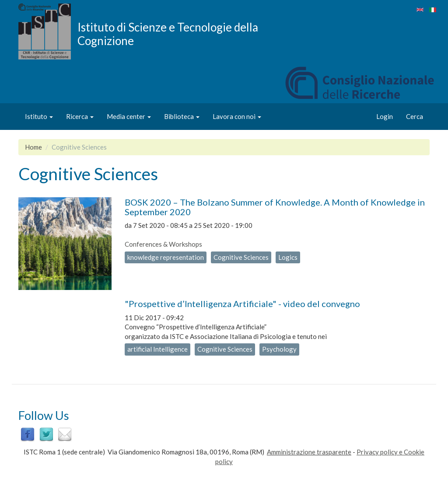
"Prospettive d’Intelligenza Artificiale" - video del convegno (242, 304)
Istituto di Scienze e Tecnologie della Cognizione (168, 34)
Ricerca (80, 116)
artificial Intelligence (157, 349)
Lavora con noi (237, 116)
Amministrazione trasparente (309, 452)
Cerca (415, 116)
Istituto (39, 116)
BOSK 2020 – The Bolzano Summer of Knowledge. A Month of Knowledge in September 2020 (275, 207)
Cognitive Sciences (241, 257)
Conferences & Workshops (163, 244)
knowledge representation (166, 257)
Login (385, 116)
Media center (129, 116)
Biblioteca (182, 116)
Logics (288, 257)
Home (33, 147)
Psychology (279, 349)
